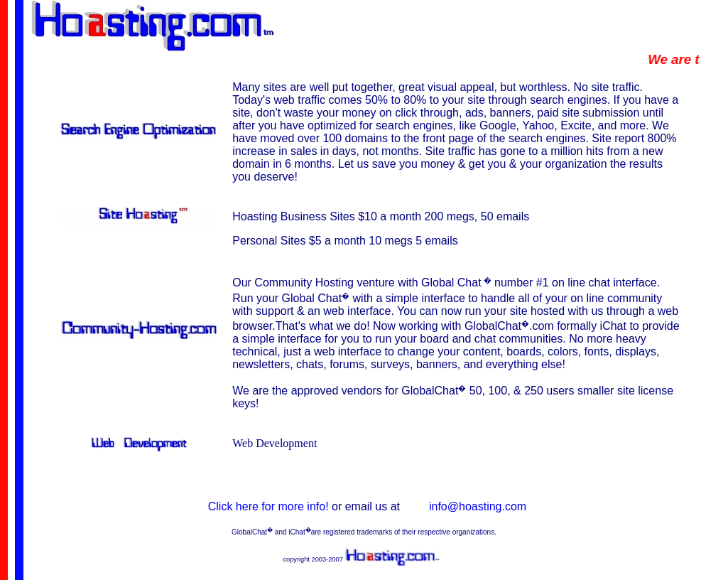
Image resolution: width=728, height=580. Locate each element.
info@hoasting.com (478, 506)
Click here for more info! (270, 506)
